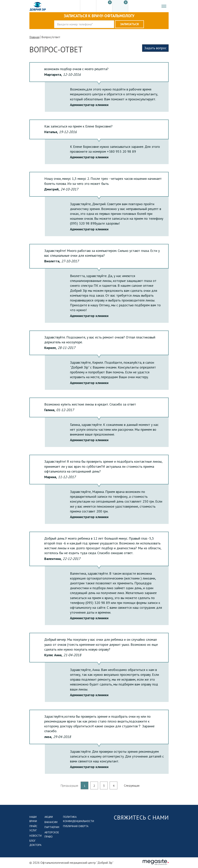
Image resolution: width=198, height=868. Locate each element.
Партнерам (52, 827)
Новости (35, 836)
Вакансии (51, 822)
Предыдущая (69, 785)
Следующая (132, 785)
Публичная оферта (76, 826)
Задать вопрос (155, 48)
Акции (49, 817)
